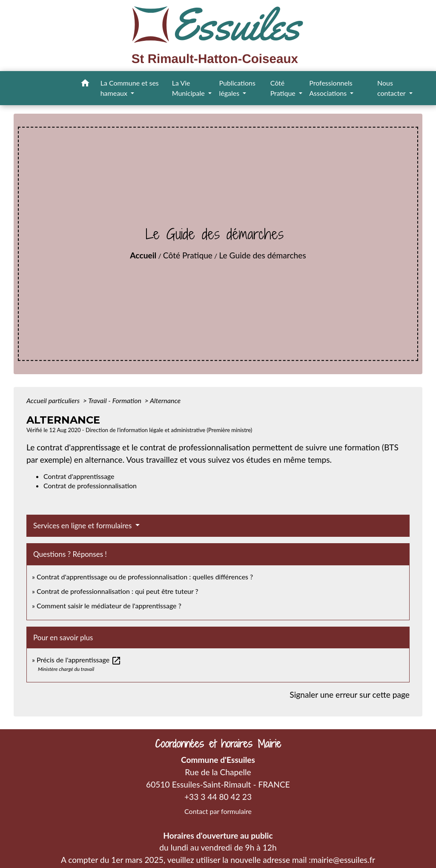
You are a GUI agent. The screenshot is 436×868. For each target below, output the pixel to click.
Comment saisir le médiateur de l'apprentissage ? (109, 606)
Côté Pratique (188, 255)
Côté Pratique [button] (284, 88)
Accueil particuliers (54, 400)
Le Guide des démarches (262, 255)
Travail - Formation (115, 400)
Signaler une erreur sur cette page (350, 695)
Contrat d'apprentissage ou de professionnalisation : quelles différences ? (145, 577)
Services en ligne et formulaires (83, 526)
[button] (85, 84)
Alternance (165, 400)
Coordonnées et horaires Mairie (218, 744)
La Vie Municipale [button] (189, 88)
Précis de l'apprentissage (79, 660)
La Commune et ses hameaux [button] (130, 88)
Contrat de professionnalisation (90, 486)
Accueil (143, 255)
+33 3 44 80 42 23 (218, 797)
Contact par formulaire (218, 811)
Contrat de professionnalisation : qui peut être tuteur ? (118, 591)
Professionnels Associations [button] (331, 88)
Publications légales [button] (237, 88)
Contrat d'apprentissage (79, 476)
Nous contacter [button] (392, 88)
